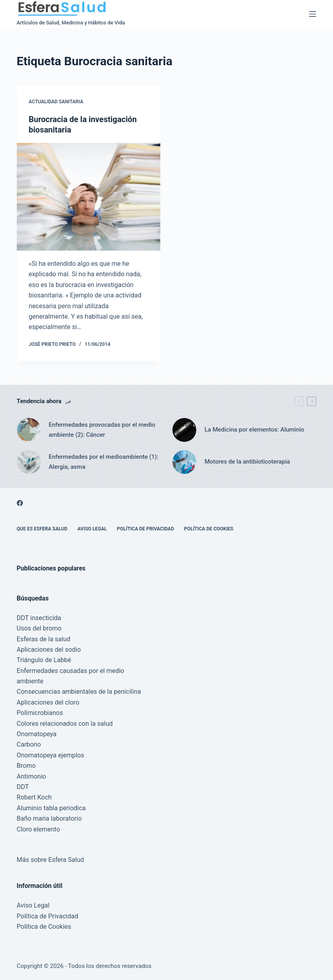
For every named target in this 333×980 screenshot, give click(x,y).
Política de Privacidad (145, 529)
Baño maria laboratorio (49, 818)
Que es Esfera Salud (42, 529)
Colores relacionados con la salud (65, 724)
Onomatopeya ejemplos (50, 755)
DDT (23, 787)
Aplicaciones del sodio (49, 650)
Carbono (29, 744)
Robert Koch (34, 797)
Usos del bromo (39, 628)
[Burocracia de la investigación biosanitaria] (89, 197)
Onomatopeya (37, 734)
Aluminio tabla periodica (51, 808)
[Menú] (313, 14)
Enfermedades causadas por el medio (71, 671)
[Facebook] (20, 503)
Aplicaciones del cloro (48, 702)
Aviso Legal (92, 529)
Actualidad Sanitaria (56, 102)
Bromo (26, 766)
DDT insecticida (39, 618)
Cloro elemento (38, 829)
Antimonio (31, 776)
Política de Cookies (209, 529)
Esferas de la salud (44, 639)
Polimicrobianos (40, 713)
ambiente (30, 681)
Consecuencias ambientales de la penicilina (79, 692)
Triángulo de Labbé (44, 660)
